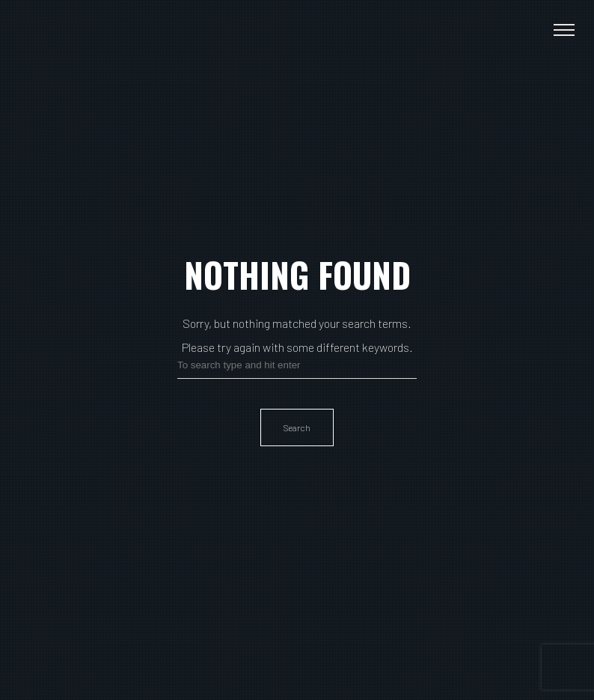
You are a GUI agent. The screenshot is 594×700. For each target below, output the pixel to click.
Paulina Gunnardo (69, 30)
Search (297, 427)
